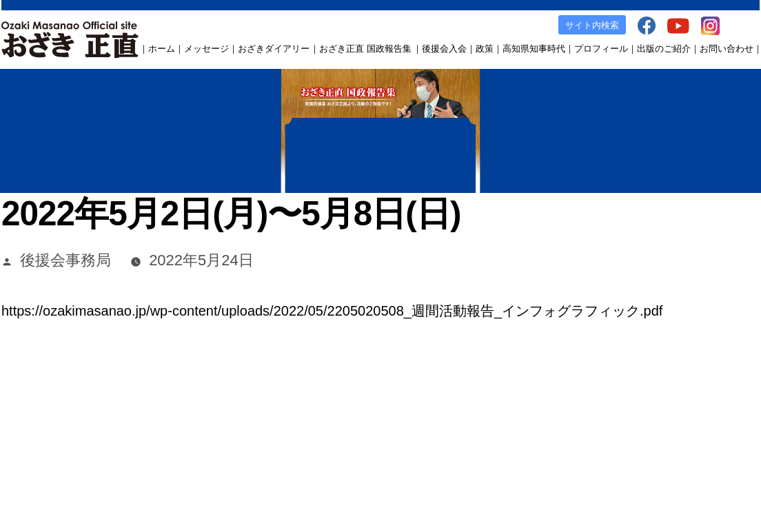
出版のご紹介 (664, 49)
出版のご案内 (524, 423)
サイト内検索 (592, 25)
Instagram (669, 423)
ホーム (162, 49)
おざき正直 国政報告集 (365, 49)
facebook (578, 423)
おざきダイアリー (274, 49)
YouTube (623, 423)
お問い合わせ (727, 49)
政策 (485, 49)
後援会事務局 (65, 260)
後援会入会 (444, 49)
